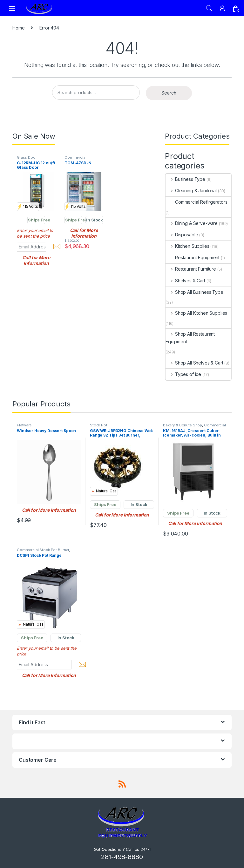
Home (18, 28)
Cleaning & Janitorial (191, 191)
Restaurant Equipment (193, 257)
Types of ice (183, 374)
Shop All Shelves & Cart (194, 363)
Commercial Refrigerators (76, 159)
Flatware (24, 425)
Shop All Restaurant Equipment (190, 338)
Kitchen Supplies (187, 246)
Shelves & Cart (185, 281)
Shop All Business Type (194, 292)
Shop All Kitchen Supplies (196, 313)
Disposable (182, 235)
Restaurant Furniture (191, 269)
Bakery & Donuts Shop (183, 425)
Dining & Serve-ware (192, 223)
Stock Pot (99, 425)
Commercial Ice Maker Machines (194, 427)
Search (209, 8)
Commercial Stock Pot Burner (43, 550)
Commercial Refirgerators (197, 202)
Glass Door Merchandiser (29, 159)
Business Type (185, 179)
